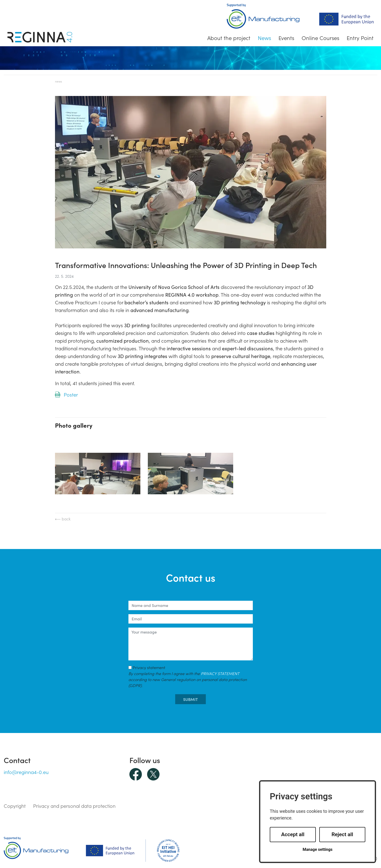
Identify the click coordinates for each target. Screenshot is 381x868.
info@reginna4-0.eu (26, 772)
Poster (71, 394)
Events (286, 38)
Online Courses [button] (320, 38)
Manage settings (318, 849)
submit (190, 699)
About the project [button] (229, 38)
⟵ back (63, 519)
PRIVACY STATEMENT (220, 673)
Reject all (342, 834)
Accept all (293, 834)
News (264, 38)
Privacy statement (188, 676)
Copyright (15, 806)
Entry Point (360, 38)
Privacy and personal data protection (74, 806)
